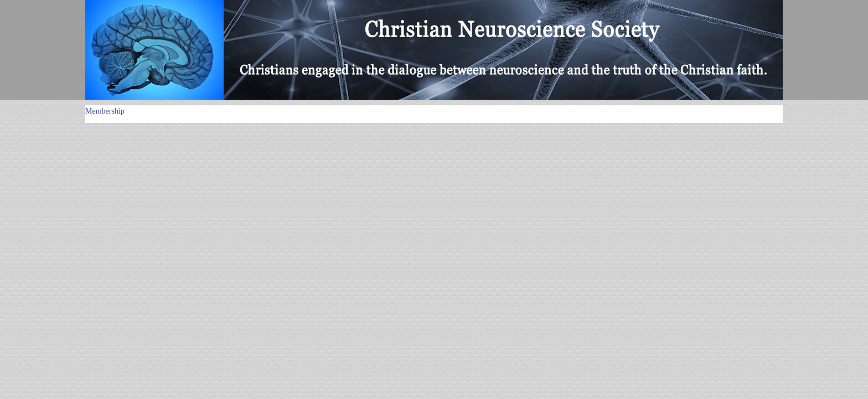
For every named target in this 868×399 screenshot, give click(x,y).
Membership (105, 111)
